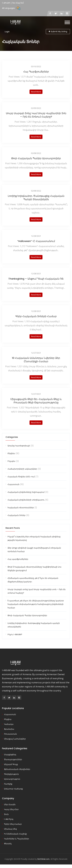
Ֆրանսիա (9, 729)
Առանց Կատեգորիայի (19, 446)
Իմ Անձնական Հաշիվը (15, 834)
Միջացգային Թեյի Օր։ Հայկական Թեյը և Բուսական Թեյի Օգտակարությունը (36, 401)
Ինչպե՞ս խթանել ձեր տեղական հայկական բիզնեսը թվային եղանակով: (34, 538)
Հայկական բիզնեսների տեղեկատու (26, 500)
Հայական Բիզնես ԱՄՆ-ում (21, 477)
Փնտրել (8, 844)
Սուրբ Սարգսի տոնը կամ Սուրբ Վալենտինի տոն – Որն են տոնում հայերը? (36, 115)
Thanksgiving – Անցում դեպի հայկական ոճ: (36, 279)
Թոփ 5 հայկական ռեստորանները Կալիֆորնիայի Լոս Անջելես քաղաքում (34, 569)
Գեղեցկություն (11, 774)
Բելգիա (8, 719)
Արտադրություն (12, 779)
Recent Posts (13, 528)
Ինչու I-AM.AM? (15, 634)
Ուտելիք (8, 784)
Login (7, 32)
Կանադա (9, 724)
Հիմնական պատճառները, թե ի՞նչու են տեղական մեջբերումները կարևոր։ (33, 580)
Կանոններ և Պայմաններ (17, 839)
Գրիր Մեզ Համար (13, 824)
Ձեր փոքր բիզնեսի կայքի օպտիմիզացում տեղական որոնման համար (34, 550)
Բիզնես (11, 453)
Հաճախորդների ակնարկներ (22, 469)
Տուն (6, 814)
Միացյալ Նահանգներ (15, 739)
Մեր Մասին (10, 804)
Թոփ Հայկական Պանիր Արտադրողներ (36, 158)
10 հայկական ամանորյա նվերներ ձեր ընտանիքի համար (36, 360)
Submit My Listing (58, 31)
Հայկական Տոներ (17, 515)
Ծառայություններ (13, 759)
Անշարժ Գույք (11, 764)
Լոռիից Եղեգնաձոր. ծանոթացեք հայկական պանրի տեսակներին (36, 198)
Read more (36, 92)
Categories (12, 437)
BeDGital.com (43, 859)
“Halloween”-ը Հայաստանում (36, 241)
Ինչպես (11, 461)
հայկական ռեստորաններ (21, 508)
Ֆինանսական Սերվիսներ (17, 769)
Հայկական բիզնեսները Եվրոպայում (26, 492)
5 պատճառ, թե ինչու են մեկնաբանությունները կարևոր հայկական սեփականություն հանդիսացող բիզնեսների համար (36, 604)
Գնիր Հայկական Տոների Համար (36, 316)
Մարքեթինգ (10, 755)
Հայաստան (13, 484)
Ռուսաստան (10, 734)
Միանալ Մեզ (10, 829)
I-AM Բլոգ (9, 819)
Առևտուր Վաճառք (13, 789)
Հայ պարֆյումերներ (36, 72)
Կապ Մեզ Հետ (11, 809)
